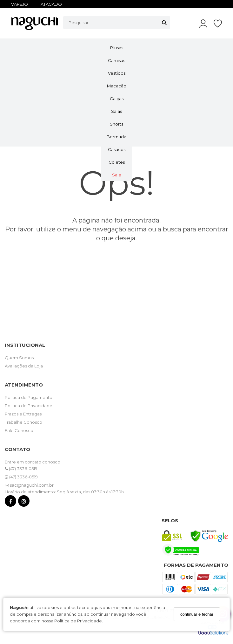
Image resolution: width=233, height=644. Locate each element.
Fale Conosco (19, 430)
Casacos (117, 149)
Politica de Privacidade (29, 406)
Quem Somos (19, 358)
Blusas (117, 48)
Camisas (117, 60)
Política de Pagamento (29, 397)
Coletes (117, 162)
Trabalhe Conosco (23, 422)
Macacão (117, 86)
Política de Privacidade (78, 621)
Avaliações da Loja (24, 366)
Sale (117, 175)
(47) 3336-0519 (21, 469)
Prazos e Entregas (23, 414)
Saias (117, 111)
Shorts (117, 124)
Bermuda (117, 137)
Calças (117, 99)
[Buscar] (164, 23)
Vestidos (117, 73)
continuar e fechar (197, 614)
